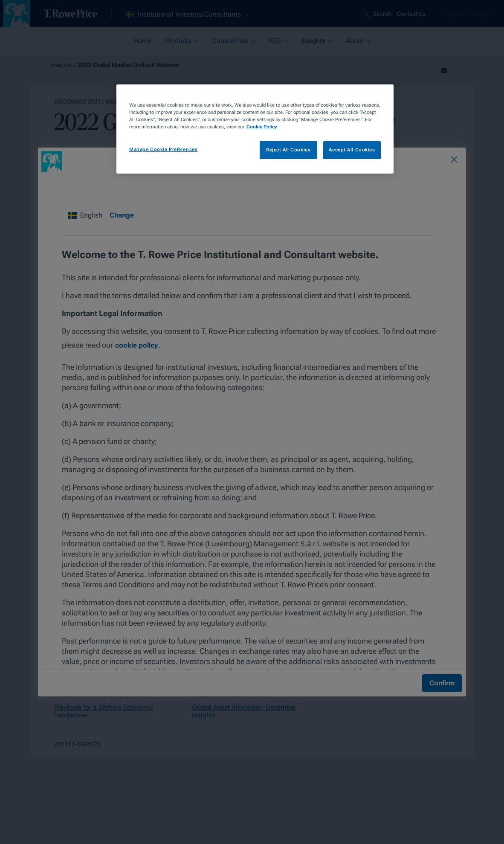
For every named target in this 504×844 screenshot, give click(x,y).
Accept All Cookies (352, 150)
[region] (255, 129)
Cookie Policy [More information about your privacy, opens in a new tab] (262, 127)
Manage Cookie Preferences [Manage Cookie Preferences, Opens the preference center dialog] (163, 149)
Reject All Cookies (288, 150)
